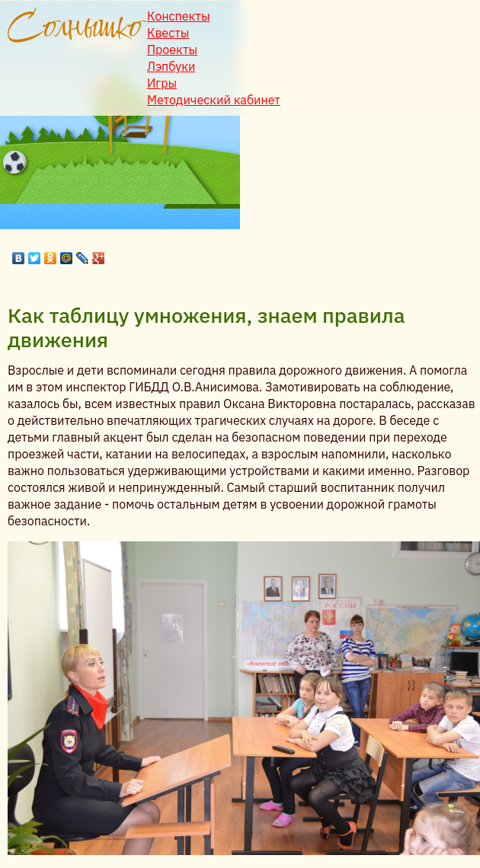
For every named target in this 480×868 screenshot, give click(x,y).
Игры (162, 83)
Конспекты (179, 16)
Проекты (172, 49)
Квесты (168, 33)
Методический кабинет (214, 100)
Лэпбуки (171, 66)
